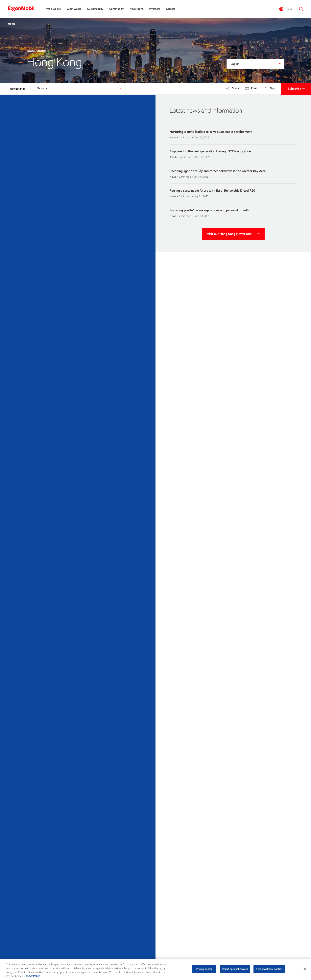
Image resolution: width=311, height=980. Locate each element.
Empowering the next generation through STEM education (210, 151)
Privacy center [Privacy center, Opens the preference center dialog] (204, 969)
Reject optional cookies (235, 969)
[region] (155, 969)
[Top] (269, 88)
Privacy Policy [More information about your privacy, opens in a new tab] (32, 976)
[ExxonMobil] (23, 9)
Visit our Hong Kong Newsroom (229, 234)
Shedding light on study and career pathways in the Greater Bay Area (218, 171)
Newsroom (136, 9)
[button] (286, 9)
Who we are (53, 9)
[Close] (305, 969)
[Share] (233, 88)
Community (116, 9)
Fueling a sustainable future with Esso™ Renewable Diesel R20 (212, 191)
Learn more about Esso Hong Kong (53, 634)
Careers (171, 9)
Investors (155, 9)
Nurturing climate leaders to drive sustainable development (211, 132)
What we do (74, 9)
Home (12, 24)
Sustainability (95, 9)
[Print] (251, 88)
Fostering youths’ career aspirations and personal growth (209, 210)
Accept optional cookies (269, 969)
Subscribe (294, 89)
